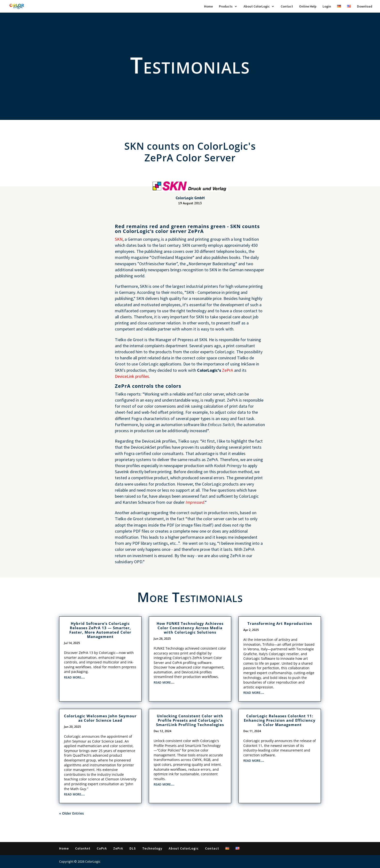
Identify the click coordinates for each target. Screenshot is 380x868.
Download (365, 7)
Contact (287, 7)
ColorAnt (83, 848)
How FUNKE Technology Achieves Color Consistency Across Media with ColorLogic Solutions (190, 628)
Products (226, 7)
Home (208, 7)
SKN (119, 239)
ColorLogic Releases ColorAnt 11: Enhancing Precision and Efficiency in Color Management (280, 720)
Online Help (308, 7)
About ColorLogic (257, 7)
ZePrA (228, 370)
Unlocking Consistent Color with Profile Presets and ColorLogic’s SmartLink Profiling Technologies (190, 720)
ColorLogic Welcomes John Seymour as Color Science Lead (100, 718)
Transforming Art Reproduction (280, 623)
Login (327, 7)
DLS (133, 848)
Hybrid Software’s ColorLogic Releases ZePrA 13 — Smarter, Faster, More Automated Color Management (100, 630)
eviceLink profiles (133, 376)
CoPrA (102, 848)
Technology (152, 848)
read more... (74, 677)
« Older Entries (71, 813)
